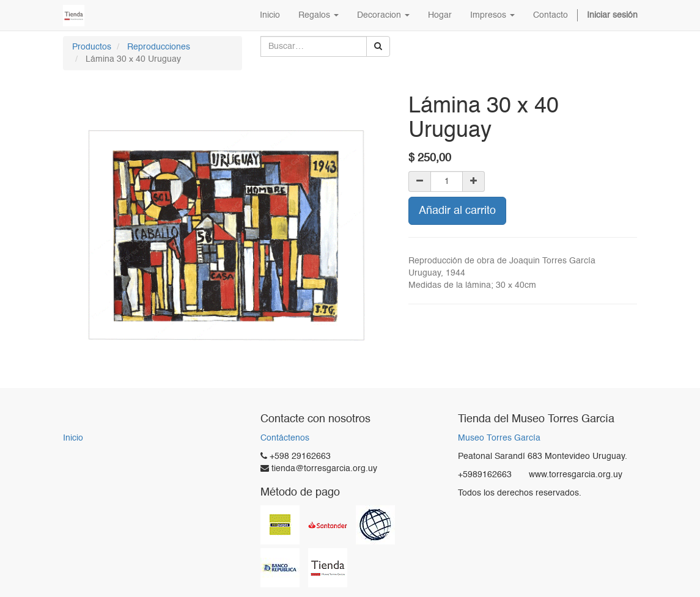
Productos (92, 47)
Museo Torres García (499, 438)
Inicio (73, 438)
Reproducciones (159, 47)
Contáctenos (285, 438)
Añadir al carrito (457, 211)
